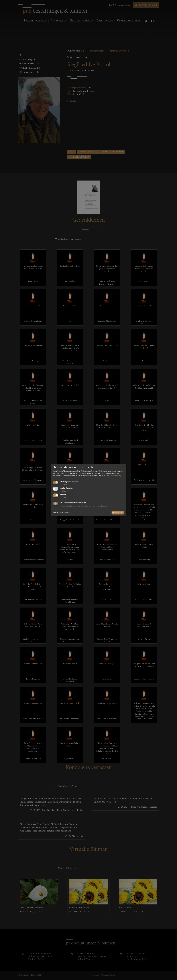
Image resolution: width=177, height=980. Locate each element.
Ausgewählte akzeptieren (61, 513)
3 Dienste (63, 485)
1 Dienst (63, 491)
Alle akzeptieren (118, 513)
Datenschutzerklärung (114, 476)
